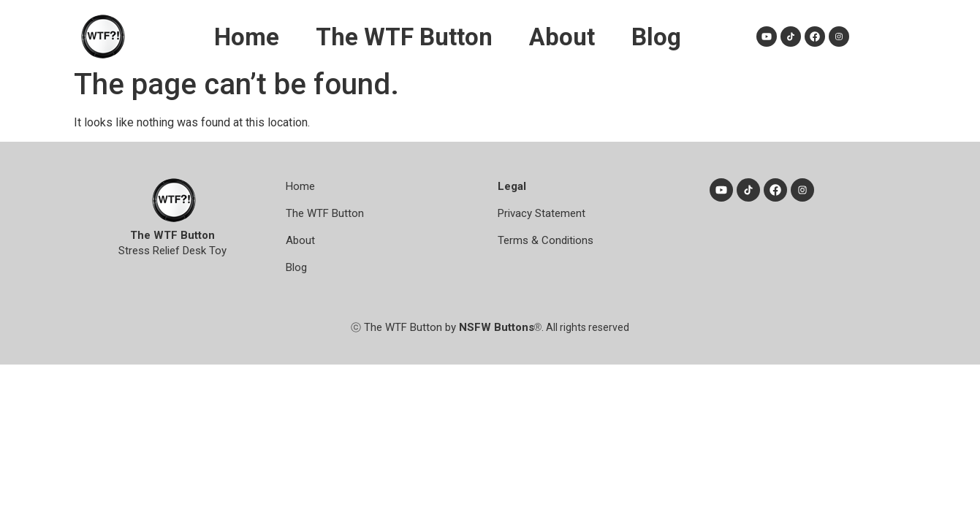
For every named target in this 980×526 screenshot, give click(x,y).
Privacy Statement (542, 213)
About (562, 37)
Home (247, 37)
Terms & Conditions (546, 240)
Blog (656, 37)
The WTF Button (404, 37)
